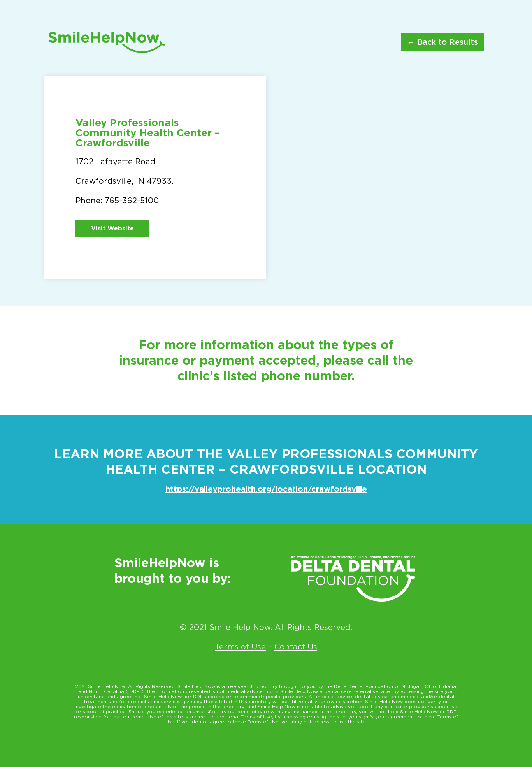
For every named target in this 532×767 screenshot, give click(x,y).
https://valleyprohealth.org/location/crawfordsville (266, 489)
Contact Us (296, 647)
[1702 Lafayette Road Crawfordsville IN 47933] (377, 178)
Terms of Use (240, 647)
